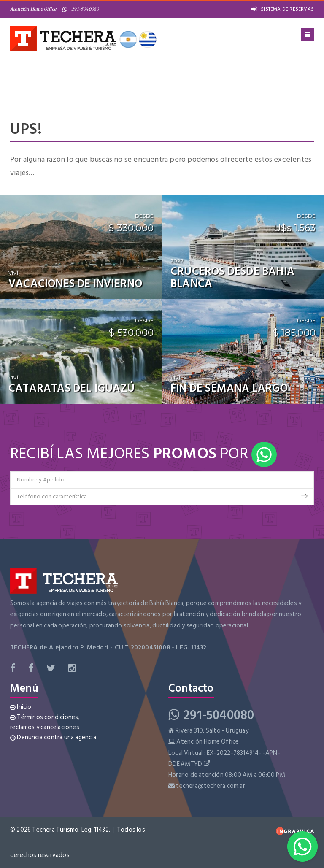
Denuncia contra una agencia (53, 737)
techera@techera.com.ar (210, 786)
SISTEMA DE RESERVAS (283, 9)
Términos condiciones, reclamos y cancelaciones (45, 722)
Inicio (21, 707)
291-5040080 (81, 9)
